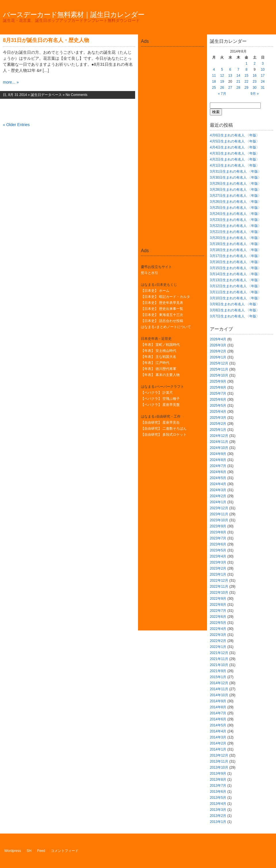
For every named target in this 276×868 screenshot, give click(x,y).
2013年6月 (218, 792)
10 (263, 70)
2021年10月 (219, 665)
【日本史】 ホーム (155, 291)
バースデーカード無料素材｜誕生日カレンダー (74, 15)
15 (247, 76)
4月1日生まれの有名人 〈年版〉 (235, 165)
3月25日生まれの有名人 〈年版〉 (236, 208)
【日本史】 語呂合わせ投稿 (162, 321)
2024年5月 (218, 478)
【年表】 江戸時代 (155, 363)
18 (214, 82)
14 (238, 76)
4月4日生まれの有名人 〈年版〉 (235, 147)
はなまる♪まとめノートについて (166, 327)
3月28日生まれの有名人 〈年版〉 (236, 190)
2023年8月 (218, 532)
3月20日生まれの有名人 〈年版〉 (236, 238)
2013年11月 (219, 761)
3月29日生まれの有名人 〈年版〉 (236, 184)
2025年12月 (219, 363)
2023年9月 (218, 526)
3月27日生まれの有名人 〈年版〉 (236, 196)
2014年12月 (219, 683)
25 (214, 88)
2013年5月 (218, 798)
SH (29, 851)
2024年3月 (218, 490)
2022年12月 (219, 580)
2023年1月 (218, 574)
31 (263, 88)
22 (247, 82)
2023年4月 (218, 556)
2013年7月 (218, 786)
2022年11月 (219, 587)
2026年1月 (218, 357)
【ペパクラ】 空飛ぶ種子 (160, 399)
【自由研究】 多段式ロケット (164, 435)
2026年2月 (218, 351)
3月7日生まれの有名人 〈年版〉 (235, 316)
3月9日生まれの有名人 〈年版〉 (235, 304)
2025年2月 (218, 424)
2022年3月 (218, 635)
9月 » (255, 94)
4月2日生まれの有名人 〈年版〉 (235, 159)
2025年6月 (218, 400)
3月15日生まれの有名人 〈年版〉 (236, 268)
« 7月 (222, 94)
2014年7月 (218, 713)
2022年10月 (219, 593)
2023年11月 (219, 514)
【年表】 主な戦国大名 (159, 357)
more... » (11, 82)
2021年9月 (218, 671)
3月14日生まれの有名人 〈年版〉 (236, 274)
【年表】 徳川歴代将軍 (159, 369)
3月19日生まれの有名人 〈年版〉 (236, 244)
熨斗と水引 (149, 273)
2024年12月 (219, 436)
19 (222, 82)
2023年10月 (219, 520)
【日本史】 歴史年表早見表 (162, 303)
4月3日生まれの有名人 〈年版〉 (235, 153)
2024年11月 (219, 442)
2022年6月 (218, 617)
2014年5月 (218, 725)
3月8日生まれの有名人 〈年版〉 (235, 310)
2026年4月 (218, 339)
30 (255, 88)
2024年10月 (219, 448)
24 (263, 82)
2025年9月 (218, 381)
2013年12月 (219, 755)
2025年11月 (219, 369)
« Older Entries (16, 125)
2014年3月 (218, 737)
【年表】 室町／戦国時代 (160, 345)
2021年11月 (219, 659)
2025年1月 (218, 430)
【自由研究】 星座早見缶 (160, 423)
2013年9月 (218, 774)
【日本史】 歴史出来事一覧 (162, 309)
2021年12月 (219, 653)
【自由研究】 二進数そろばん (164, 429)
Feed (41, 851)
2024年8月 (218, 460)
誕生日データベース (46, 95)
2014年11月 (219, 689)
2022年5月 (218, 623)
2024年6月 (218, 472)
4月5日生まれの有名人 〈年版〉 (235, 141)
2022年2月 (218, 641)
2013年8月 (218, 780)
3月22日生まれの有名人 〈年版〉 (236, 226)
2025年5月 (218, 406)
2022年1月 (218, 647)
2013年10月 (219, 767)
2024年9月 (218, 454)
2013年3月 (218, 810)
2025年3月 (218, 418)
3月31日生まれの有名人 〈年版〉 (236, 171)
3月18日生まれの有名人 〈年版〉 (236, 250)
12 (222, 76)
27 (230, 88)
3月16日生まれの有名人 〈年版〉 (236, 262)
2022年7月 (218, 611)
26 (222, 88)
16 (255, 76)
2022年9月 (218, 599)
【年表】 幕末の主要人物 (160, 375)
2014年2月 (218, 743)
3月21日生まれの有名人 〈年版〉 (236, 232)
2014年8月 (218, 707)
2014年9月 (218, 701)
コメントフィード (65, 851)
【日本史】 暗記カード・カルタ (165, 297)
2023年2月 (218, 568)
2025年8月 (218, 387)
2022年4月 (218, 629)
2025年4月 (218, 412)
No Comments (76, 95)
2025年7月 (218, 394)
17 (263, 76)
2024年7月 (218, 466)
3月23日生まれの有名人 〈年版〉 (236, 220)
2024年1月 (218, 502)
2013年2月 (218, 816)
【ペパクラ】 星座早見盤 (160, 405)
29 (247, 88)
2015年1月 (218, 677)
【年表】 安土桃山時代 (159, 351)
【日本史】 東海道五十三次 (162, 315)
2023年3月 (218, 562)
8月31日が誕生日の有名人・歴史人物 (46, 40)
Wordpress (13, 851)
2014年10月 (219, 695)
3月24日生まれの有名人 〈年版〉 (236, 214)
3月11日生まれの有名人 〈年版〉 (236, 292)
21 (238, 82)
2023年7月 (218, 538)
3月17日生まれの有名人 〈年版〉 (236, 256)
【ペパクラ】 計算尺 (157, 393)
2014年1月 (218, 749)
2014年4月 (218, 731)
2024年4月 (218, 484)
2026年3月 (218, 345)
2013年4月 (218, 804)
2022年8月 (218, 605)
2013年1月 (218, 822)
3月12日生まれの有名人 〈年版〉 (236, 286)
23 (255, 82)
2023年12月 (219, 508)
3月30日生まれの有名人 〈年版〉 (236, 178)
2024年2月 (218, 496)
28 (238, 88)
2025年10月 (219, 375)
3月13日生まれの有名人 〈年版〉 (236, 280)
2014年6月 (218, 719)
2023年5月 (218, 550)
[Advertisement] (172, 61)
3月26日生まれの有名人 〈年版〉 (236, 202)
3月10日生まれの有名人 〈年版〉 (236, 298)
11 (214, 76)
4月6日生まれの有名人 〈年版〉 (235, 135)
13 (230, 76)
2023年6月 (218, 544)
